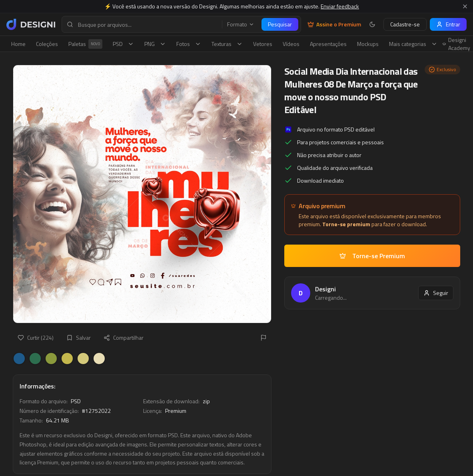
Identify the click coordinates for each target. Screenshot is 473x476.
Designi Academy (456, 44)
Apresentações (328, 44)
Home (18, 44)
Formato (241, 24)
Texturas (227, 44)
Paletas (85, 44)
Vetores (263, 44)
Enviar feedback (340, 6)
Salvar (79, 338)
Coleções (47, 44)
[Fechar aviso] (465, 6)
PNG (155, 44)
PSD (123, 44)
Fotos (189, 44)
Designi (325, 289)
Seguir (436, 293)
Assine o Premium (334, 24)
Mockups (368, 44)
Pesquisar (280, 24)
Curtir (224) (36, 338)
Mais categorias (413, 44)
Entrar (448, 24)
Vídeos (291, 44)
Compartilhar (124, 338)
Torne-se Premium (372, 256)
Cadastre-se (405, 24)
